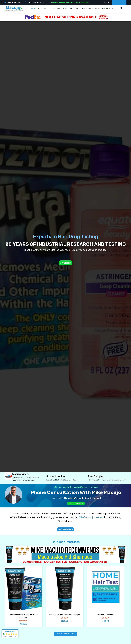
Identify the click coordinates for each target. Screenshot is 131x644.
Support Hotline (56, 476)
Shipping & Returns (85, 9)
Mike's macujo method (91, 517)
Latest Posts (100, 9)
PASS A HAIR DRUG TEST (46, 9)
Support (71, 9)
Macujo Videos (21, 474)
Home (33, 9)
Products (61, 9)
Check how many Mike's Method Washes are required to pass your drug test (66, 250)
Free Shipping (96, 476)
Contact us (111, 9)
